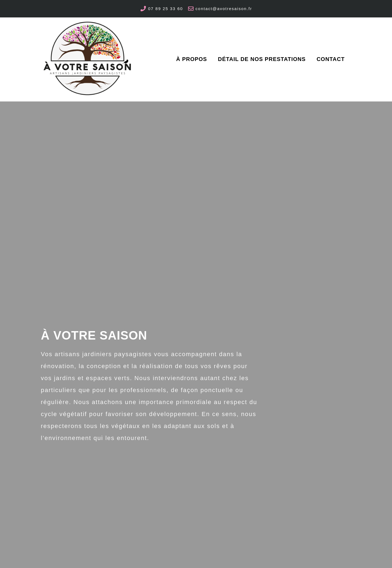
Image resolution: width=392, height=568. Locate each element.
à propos (192, 59)
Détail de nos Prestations (262, 59)
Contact (331, 59)
